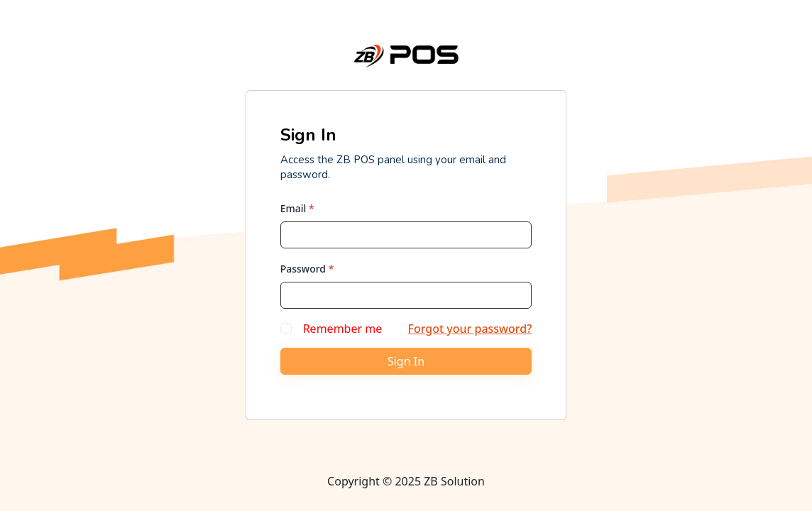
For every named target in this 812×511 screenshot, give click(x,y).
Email (297, 208)
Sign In (406, 361)
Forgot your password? (470, 329)
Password (307, 269)
